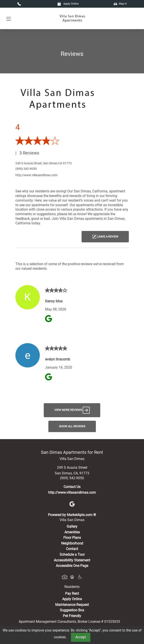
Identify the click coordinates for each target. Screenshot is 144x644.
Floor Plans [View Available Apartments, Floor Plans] (72, 538)
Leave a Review (105, 237)
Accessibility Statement (72, 560)
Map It (120, 4)
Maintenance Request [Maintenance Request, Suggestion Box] (72, 605)
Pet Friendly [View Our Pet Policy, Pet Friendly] (72, 616)
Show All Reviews (72, 426)
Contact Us (72, 487)
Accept (81, 637)
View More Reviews (72, 410)
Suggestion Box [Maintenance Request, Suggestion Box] (72, 610)
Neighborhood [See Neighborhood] (72, 543)
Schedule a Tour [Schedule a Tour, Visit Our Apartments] (72, 554)
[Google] (72, 504)
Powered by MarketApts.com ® (72, 515)
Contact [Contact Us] (72, 549)
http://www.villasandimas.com (36, 175)
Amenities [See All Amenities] (72, 532)
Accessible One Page (72, 566)
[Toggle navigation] (9, 19)
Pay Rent (72, 593)
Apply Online (68, 4)
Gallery (72, 526)
